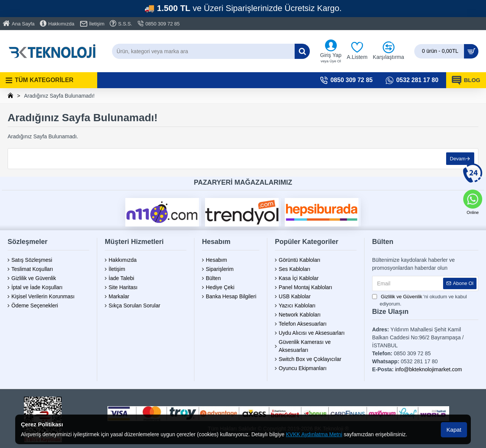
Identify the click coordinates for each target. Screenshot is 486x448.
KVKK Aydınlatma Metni (314, 434)
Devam (458, 159)
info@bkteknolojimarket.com (429, 369)
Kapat (454, 430)
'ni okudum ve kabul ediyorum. (420, 300)
